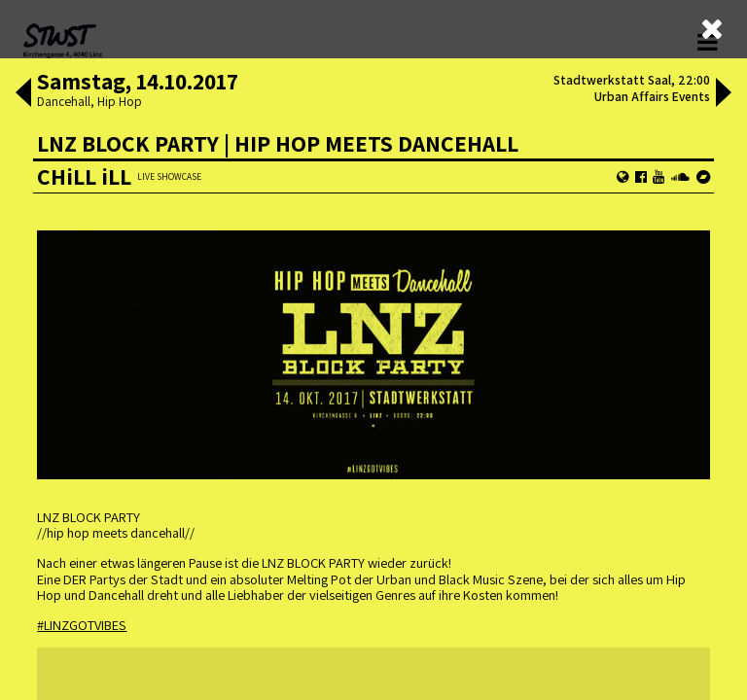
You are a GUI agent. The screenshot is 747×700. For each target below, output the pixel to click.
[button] (23, 94)
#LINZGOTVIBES (82, 625)
